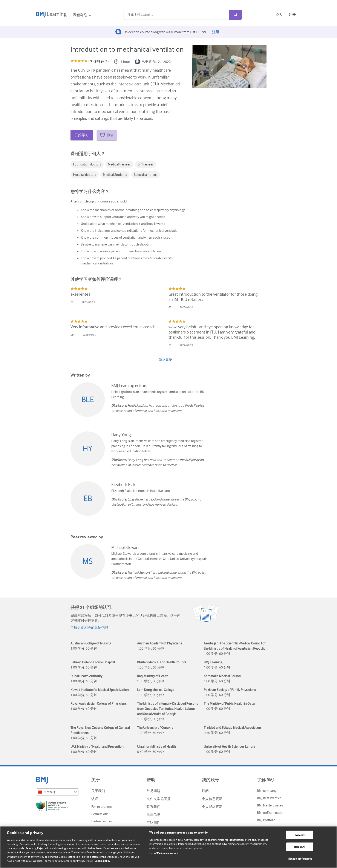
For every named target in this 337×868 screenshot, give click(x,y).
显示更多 (168, 359)
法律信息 (153, 815)
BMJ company (267, 791)
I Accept (300, 835)
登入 (279, 15)
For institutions (102, 807)
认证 (95, 799)
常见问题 (153, 791)
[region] (168, 847)
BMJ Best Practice (269, 798)
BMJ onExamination (271, 813)
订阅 (205, 791)
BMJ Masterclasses (270, 805)
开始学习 (82, 135)
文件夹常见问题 (159, 799)
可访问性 (153, 823)
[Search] (176, 15)
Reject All (300, 847)
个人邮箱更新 (212, 807)
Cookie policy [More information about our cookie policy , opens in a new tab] (102, 861)
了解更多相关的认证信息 (89, 628)
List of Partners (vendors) (164, 853)
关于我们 (98, 791)
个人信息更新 (212, 799)
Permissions (100, 814)
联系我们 (153, 807)
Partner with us (102, 821)
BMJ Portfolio (266, 820)
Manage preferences (300, 858)
